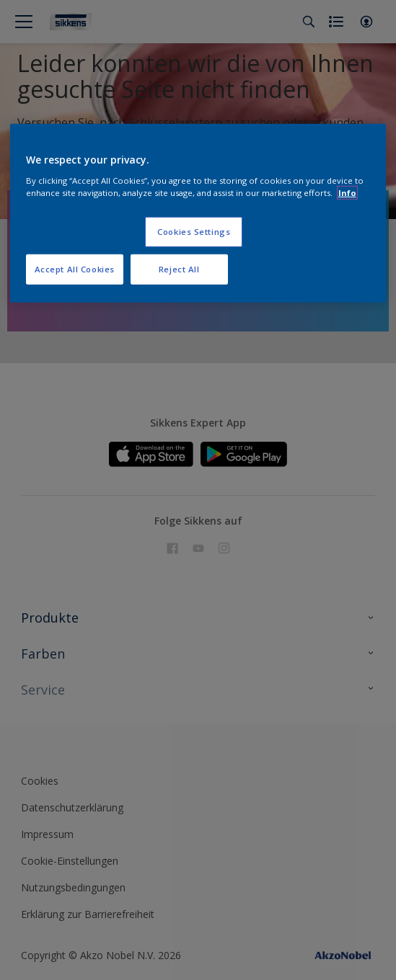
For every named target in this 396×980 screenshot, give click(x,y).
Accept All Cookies (75, 268)
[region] (198, 213)
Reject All (179, 268)
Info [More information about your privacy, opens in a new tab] (347, 192)
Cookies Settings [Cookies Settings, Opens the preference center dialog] (194, 232)
